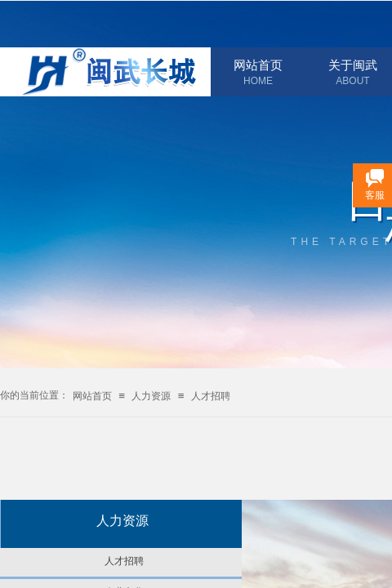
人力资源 (151, 396)
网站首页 (258, 65)
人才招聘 (211, 396)
